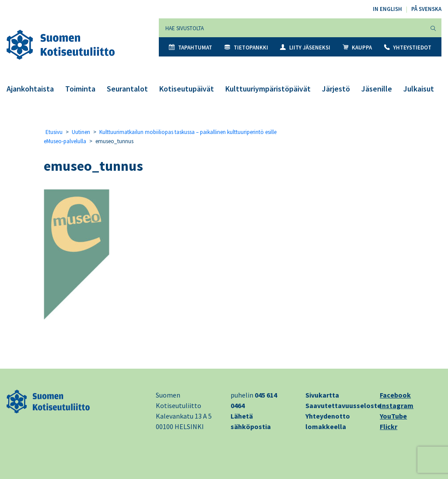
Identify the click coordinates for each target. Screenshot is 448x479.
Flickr (388, 426)
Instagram (397, 405)
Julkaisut (419, 89)
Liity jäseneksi (305, 48)
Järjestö (336, 89)
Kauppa (357, 48)
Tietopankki (246, 48)
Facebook (395, 395)
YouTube (393, 416)
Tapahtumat (191, 48)
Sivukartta (322, 395)
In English (387, 9)
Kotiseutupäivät (187, 89)
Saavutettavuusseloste (343, 405)
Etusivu (54, 132)
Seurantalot (127, 89)
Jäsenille (377, 89)
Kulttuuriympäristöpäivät (268, 89)
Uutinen (81, 132)
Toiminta (80, 89)
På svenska (426, 9)
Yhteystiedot (408, 48)
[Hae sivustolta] (292, 28)
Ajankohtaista (30, 89)
